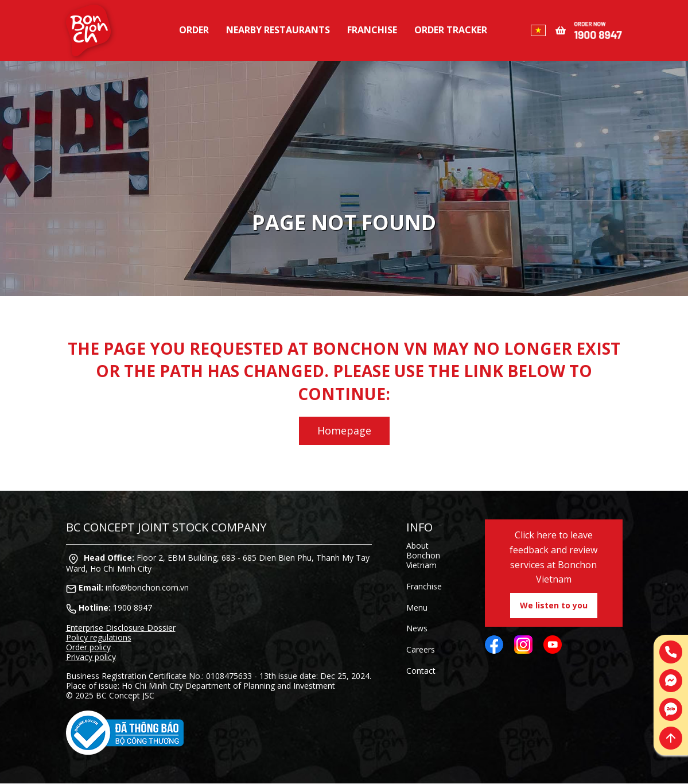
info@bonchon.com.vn (147, 587)
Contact (421, 671)
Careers (421, 649)
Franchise (372, 30)
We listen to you (554, 605)
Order (194, 30)
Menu (417, 608)
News (417, 628)
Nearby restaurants (278, 30)
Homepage (344, 430)
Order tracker (451, 30)
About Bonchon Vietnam (423, 555)
